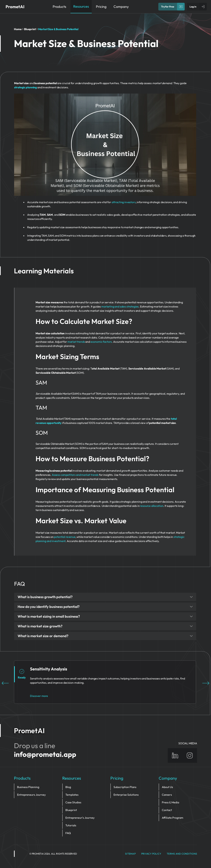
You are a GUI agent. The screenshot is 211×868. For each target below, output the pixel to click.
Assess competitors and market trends (75, 475)
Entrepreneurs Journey (31, 795)
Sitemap (130, 854)
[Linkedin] (175, 755)
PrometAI (15, 7)
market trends (76, 342)
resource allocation (152, 506)
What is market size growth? (105, 626)
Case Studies (73, 802)
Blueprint (30, 29)
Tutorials (71, 825)
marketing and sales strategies (120, 306)
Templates (72, 795)
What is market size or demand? (105, 636)
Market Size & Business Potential (58, 29)
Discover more (39, 696)
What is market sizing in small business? (105, 616)
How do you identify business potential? (105, 607)
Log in (193, 7)
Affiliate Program (173, 818)
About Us (167, 787)
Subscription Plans (125, 787)
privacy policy (151, 854)
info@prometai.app (45, 754)
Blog (68, 787)
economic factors (101, 342)
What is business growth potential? (105, 597)
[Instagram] (190, 755)
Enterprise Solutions (126, 795)
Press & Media (170, 802)
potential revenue (65, 537)
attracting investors (124, 202)
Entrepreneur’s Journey (80, 818)
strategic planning (25, 87)
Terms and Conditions (182, 854)
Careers (167, 795)
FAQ (68, 833)
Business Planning (28, 787)
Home (18, 29)
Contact (167, 810)
